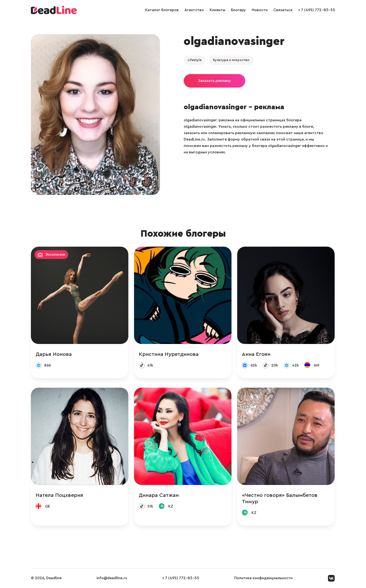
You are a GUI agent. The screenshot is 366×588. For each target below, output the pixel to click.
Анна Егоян (256, 354)
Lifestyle (195, 60)
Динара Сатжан (159, 495)
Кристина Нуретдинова (169, 354)
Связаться (283, 10)
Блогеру (238, 10)
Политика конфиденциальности (263, 578)
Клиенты (217, 10)
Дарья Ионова (54, 354)
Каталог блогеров (162, 10)
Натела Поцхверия (59, 495)
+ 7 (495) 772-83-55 (317, 10)
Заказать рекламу (214, 81)
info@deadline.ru (112, 578)
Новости (260, 10)
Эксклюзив (55, 254)
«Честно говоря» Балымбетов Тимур (280, 498)
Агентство (194, 10)
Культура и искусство (231, 60)
